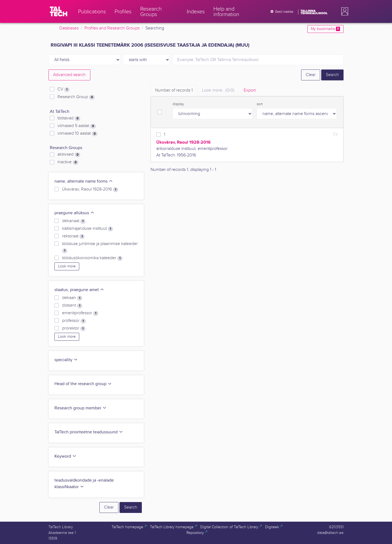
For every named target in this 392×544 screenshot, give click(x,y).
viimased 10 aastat (77, 134)
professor (74, 321)
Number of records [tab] (174, 90)
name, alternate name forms (84, 181)
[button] (344, 11)
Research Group (76, 97)
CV (63, 89)
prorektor (74, 328)
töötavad (69, 118)
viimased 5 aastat (77, 126)
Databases (69, 28)
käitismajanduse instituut (88, 229)
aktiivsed (69, 155)
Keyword (65, 456)
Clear (311, 75)
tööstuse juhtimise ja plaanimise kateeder (100, 247)
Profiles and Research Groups (112, 28)
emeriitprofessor (80, 313)
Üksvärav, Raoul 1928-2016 (90, 189)
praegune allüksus (74, 213)
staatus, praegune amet (79, 290)
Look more (67, 266)
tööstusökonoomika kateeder (92, 258)
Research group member (81, 408)
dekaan (72, 298)
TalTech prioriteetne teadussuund (89, 432)
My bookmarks (325, 29)
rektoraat (73, 236)
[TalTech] (59, 11)
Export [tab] (250, 90)
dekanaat (74, 221)
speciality (66, 360)
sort (260, 104)
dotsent (72, 306)
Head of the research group (83, 384)
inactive (68, 162)
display (178, 104)
